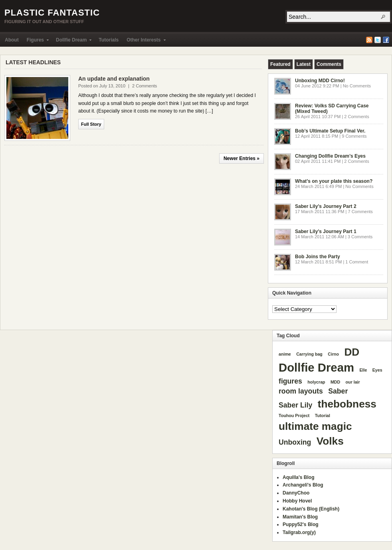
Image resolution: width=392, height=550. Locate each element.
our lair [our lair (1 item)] (353, 382)
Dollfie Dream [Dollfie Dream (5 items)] (316, 367)
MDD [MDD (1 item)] (335, 382)
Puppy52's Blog (301, 524)
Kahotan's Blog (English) (311, 509)
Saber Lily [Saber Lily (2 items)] (295, 405)
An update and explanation (114, 79)
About (12, 40)
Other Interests (144, 42)
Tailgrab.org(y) (299, 532)
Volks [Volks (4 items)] (330, 441)
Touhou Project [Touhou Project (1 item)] (294, 415)
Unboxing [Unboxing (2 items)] (295, 442)
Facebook (386, 40)
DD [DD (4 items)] (352, 352)
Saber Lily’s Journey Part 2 (326, 206)
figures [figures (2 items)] (290, 381)
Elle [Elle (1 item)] (363, 370)
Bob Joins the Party (318, 257)
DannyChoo (296, 493)
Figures (36, 42)
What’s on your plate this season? (334, 181)
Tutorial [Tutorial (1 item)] (323, 415)
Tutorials (109, 40)
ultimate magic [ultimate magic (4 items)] (315, 426)
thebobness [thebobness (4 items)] (347, 404)
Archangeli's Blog (303, 485)
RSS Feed (369, 40)
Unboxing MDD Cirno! (320, 81)
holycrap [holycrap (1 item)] (316, 382)
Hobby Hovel (297, 501)
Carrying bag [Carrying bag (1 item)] (309, 354)
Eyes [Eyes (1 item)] (377, 370)
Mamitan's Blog (300, 517)
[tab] (280, 64)
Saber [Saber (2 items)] (338, 391)
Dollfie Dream (72, 42)
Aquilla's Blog (299, 477)
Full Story (91, 124)
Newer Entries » (242, 158)
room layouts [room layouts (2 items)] (301, 391)
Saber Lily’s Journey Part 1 (326, 231)
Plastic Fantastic (52, 13)
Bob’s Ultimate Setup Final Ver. (330, 131)
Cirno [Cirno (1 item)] (333, 354)
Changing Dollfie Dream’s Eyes (330, 156)
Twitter (378, 40)
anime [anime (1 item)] (285, 354)
